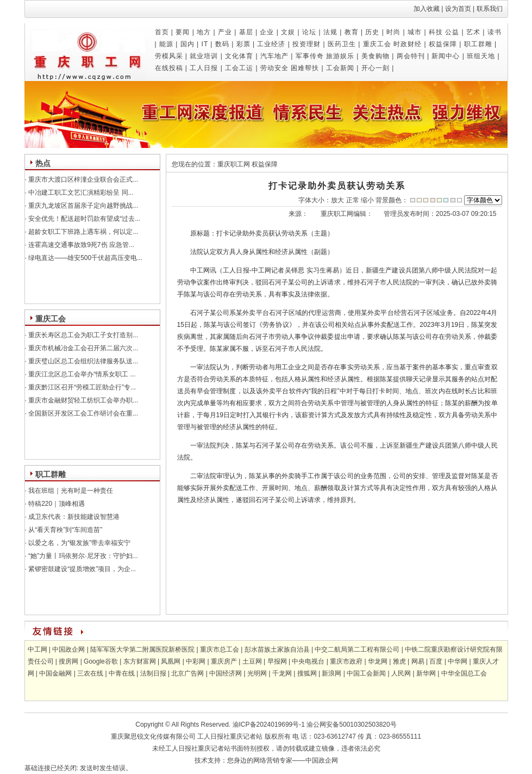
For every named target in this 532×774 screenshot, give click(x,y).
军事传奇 (310, 56)
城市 (415, 32)
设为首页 (458, 9)
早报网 (277, 661)
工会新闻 (340, 68)
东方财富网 (140, 661)
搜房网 (68, 661)
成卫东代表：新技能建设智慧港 (73, 517)
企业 (267, 32)
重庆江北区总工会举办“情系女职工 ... (81, 374)
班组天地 (481, 56)
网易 (418, 661)
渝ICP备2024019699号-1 (268, 725)
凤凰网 (171, 661)
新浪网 (331, 673)
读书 (495, 32)
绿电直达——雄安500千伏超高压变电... (85, 258)
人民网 (401, 673)
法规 (330, 32)
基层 (246, 32)
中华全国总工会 (464, 673)
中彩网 (196, 661)
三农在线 (90, 673)
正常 (353, 200)
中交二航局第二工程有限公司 (357, 649)
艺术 (473, 32)
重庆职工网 (234, 164)
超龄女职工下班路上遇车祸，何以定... (82, 232)
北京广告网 (187, 673)
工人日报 (204, 68)
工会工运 (239, 68)
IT (205, 44)
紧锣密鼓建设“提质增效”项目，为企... (81, 569)
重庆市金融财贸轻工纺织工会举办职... (82, 400)
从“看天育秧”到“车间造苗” (64, 530)
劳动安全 (274, 68)
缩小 (367, 200)
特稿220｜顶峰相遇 (56, 504)
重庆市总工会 (220, 649)
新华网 (426, 673)
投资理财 (306, 44)
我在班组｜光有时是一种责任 (70, 491)
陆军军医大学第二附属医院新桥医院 (142, 649)
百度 (436, 661)
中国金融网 (55, 673)
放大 (337, 200)
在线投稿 (169, 68)
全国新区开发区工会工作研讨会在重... (82, 413)
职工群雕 (478, 44)
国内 (187, 44)
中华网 (458, 661)
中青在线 (122, 673)
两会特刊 (411, 56)
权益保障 (443, 44)
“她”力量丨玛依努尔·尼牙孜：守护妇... (82, 556)
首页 (162, 32)
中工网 (37, 649)
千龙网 (282, 673)
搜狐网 (307, 673)
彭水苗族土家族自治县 (277, 649)
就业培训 (204, 56)
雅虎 (399, 661)
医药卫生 (342, 44)
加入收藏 (427, 9)
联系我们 (490, 9)
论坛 (309, 32)
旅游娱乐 (340, 56)
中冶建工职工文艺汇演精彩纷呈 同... (80, 193)
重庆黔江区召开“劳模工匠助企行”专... (81, 387)
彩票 (243, 44)
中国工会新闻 (366, 673)
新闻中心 (446, 56)
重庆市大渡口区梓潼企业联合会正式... (82, 179)
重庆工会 (377, 44)
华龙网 (378, 661)
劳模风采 (169, 56)
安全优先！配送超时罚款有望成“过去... (83, 219)
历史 (372, 32)
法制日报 (153, 673)
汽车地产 (274, 56)
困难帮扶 (305, 68)
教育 (352, 32)
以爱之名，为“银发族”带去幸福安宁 (79, 543)
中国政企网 (68, 649)
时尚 (393, 32)
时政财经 (408, 44)
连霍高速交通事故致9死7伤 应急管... (80, 245)
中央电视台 (308, 661)
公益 (452, 32)
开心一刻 (375, 68)
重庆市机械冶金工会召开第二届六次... (82, 348)
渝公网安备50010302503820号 (351, 725)
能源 (166, 44)
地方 (204, 32)
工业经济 (271, 44)
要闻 (183, 32)
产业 (225, 32)
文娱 (288, 32)
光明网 (257, 673)
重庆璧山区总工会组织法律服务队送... (82, 361)
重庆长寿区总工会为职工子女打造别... (82, 335)
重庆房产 (224, 661)
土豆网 (252, 661)
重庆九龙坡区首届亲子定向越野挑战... (82, 206)
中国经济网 (226, 673)
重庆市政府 (346, 661)
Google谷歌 (101, 661)
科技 (436, 32)
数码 (222, 44)
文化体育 (239, 56)
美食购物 (375, 56)
